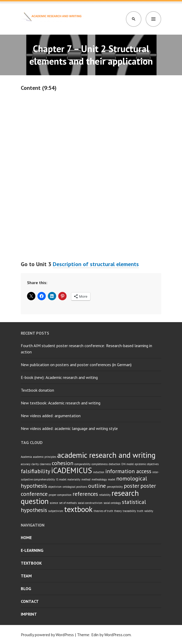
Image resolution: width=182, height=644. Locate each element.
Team (26, 576)
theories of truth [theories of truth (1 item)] (103, 511)
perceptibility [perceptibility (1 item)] (115, 487)
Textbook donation (37, 390)
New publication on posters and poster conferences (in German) (76, 365)
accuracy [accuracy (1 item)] (26, 464)
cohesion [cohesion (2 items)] (63, 463)
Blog (26, 589)
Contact (30, 601)
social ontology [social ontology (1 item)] (112, 503)
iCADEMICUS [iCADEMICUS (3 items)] (72, 470)
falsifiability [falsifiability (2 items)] (35, 471)
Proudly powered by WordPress (47, 635)
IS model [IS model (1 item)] (61, 479)
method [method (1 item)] (86, 479)
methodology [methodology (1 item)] (99, 479)
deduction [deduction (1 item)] (115, 464)
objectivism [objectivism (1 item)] (55, 487)
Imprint (29, 614)
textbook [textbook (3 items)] (78, 509)
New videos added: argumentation (51, 416)
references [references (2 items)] (85, 494)
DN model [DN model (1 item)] (128, 464)
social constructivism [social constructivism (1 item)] (90, 503)
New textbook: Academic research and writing (61, 403)
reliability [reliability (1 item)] (105, 495)
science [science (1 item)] (54, 503)
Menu (153, 19)
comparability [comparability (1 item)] (82, 464)
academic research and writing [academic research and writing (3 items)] (106, 455)
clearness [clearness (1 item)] (45, 464)
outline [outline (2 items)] (97, 486)
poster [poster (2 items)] (132, 486)
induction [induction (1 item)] (99, 472)
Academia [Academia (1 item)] (26, 457)
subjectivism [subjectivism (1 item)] (56, 511)
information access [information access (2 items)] (128, 471)
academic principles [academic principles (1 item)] (45, 457)
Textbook (31, 563)
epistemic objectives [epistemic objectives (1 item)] (147, 464)
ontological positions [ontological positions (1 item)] (75, 487)
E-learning (32, 550)
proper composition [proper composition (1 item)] (60, 495)
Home (26, 537)
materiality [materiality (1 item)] (74, 479)
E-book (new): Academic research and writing (59, 377)
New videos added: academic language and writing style (69, 428)
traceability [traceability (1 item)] (129, 511)
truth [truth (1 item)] (140, 511)
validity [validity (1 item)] (149, 511)
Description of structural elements (96, 264)
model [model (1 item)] (112, 479)
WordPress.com (118, 635)
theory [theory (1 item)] (118, 511)
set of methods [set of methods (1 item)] (68, 503)
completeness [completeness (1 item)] (100, 464)
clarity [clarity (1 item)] (35, 464)
